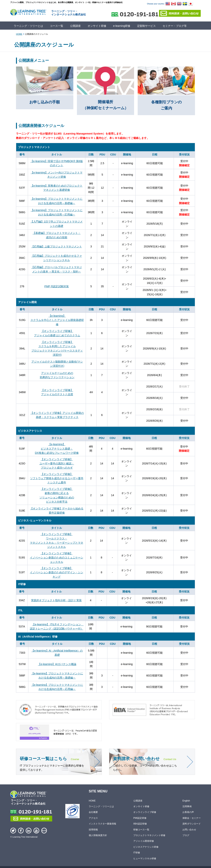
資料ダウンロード (192, 824)
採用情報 (93, 830)
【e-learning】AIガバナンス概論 (57, 664)
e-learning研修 (122, 26)
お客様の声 (188, 812)
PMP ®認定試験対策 (57, 286)
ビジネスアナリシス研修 (146, 847)
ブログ (186, 835)
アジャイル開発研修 (144, 841)
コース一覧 (57, 26)
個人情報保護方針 (98, 835)
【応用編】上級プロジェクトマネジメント (57, 246)
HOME (19, 34)
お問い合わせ (189, 830)
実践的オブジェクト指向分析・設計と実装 (56, 600)
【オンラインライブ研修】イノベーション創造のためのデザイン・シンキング (57, 572)
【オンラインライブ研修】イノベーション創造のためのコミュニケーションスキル (57, 558)
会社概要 (93, 812)
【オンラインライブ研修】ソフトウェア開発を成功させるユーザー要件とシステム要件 (57, 478)
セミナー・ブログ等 (175, 26)
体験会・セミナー (192, 818)
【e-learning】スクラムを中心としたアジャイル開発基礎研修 (57, 320)
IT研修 (137, 853)
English (186, 801)
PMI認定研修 (140, 818)
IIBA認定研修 (140, 824)
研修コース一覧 (141, 830)
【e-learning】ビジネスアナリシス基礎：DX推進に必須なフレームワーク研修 (57, 449)
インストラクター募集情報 (102, 824)
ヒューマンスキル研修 (145, 858)
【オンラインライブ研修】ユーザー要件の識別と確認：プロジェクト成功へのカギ (57, 464)
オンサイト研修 (97, 26)
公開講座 (75, 26)
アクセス (93, 818)
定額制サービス (146, 26)
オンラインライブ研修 (145, 812)
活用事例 (187, 806)
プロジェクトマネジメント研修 (149, 835)
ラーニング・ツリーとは (28, 26)
